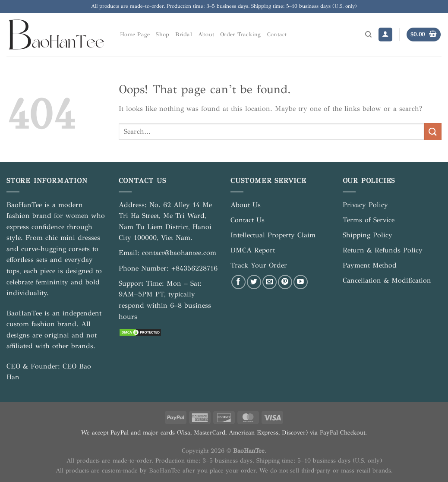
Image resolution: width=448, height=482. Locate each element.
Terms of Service (369, 220)
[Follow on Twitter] (254, 282)
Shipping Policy (368, 235)
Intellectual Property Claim (273, 235)
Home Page (135, 35)
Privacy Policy (365, 205)
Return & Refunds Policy (383, 250)
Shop (162, 35)
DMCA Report (253, 250)
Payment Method (370, 265)
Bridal (184, 35)
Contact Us (248, 220)
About (206, 35)
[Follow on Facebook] (238, 282)
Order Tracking (241, 35)
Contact (277, 35)
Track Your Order (259, 265)
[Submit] (433, 131)
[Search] (368, 35)
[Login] (385, 35)
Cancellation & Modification (387, 280)
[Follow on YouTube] (301, 282)
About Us (246, 205)
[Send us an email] (270, 282)
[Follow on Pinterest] (285, 282)
